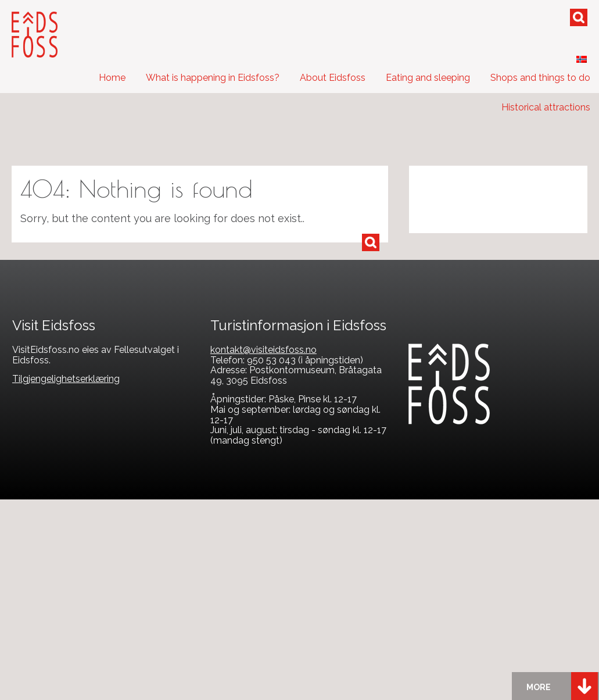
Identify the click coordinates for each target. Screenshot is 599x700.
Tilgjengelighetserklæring (66, 379)
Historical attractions (546, 107)
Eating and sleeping (428, 78)
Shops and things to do (540, 78)
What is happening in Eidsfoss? (213, 78)
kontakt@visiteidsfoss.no (263, 350)
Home (112, 78)
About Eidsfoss (333, 78)
